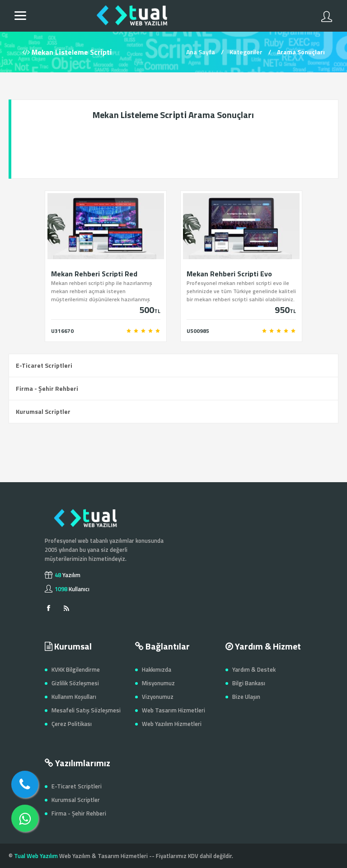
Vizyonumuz (158, 697)
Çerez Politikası (72, 724)
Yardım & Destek (254, 669)
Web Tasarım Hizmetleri (173, 710)
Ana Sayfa (201, 52)
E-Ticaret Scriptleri (44, 365)
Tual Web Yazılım (36, 856)
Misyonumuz (158, 683)
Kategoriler (246, 52)
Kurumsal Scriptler (43, 411)
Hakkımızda (157, 669)
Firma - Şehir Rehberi (47, 388)
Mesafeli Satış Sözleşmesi (86, 710)
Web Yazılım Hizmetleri (172, 724)
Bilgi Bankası (249, 683)
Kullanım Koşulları (74, 697)
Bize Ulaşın (246, 697)
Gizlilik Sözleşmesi (75, 683)
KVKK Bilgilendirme (76, 669)
